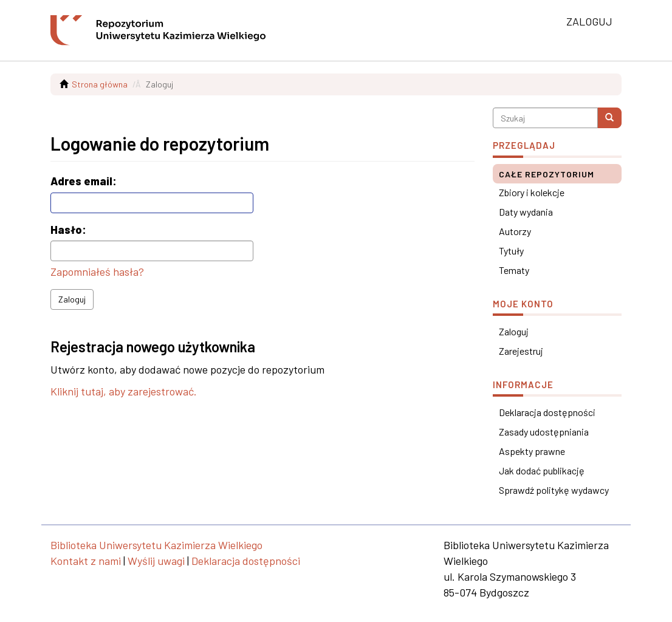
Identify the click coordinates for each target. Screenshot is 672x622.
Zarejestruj (521, 351)
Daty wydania (526, 212)
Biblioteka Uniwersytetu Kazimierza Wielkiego (156, 545)
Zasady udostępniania (544, 432)
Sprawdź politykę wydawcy (554, 490)
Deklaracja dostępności (547, 412)
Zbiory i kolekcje (532, 192)
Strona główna (100, 84)
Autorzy (515, 231)
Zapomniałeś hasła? (97, 272)
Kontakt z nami (86, 561)
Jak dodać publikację (542, 470)
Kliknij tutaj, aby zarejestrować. (124, 391)
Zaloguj (72, 299)
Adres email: (85, 181)
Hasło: (70, 230)
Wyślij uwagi (156, 561)
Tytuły (511, 251)
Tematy (514, 270)
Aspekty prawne (532, 451)
